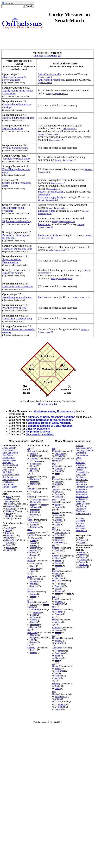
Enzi (59, 701)
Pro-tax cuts (44, 224)
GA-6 (30, 558)
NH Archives (82, 530)
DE (29, 517)
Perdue (31, 561)
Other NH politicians (80, 527)
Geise (58, 525)
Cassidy (31, 648)
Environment (82, 467)
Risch (30, 592)
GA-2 (30, 530)
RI (53, 617)
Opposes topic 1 (45, 77)
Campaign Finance (85, 450)
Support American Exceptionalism (12, 261)
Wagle (33, 620)
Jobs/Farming (82, 496)
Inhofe (55, 599)
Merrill (33, 471)
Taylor (58, 686)
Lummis (62, 704)
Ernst (30, 576)
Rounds (56, 638)
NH (54, 553)
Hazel (33, 566)
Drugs (79, 460)
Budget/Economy (84, 448)
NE (54, 545)
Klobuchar (84, 560)
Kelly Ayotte (8, 484)
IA (28, 574)
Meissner (59, 578)
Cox (45, 637)
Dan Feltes (8, 455)
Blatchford (35, 456)
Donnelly (9, 501)
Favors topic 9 (44, 194)
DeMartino (35, 527)
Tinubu (58, 633)
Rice (57, 474)
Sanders (82, 567)
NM (54, 581)
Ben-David (60, 707)
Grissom (34, 627)
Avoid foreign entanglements (17, 297)
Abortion (80, 445)
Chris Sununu (9, 450)
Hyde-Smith (12, 540)
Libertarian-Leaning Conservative (53, 411)
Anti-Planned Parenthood (51, 80)
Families (80, 470)
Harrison (59, 630)
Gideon (58, 469)
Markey (56, 451)
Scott (8, 530)
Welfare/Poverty (83, 513)
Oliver (58, 593)
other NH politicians (38, 429)
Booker (33, 642)
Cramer (9, 543)
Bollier (33, 615)
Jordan (33, 594)
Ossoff (36, 564)
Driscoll (58, 520)
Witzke (33, 525)
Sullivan (31, 451)
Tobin (33, 640)
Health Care (81, 484)
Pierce (33, 653)
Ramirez (59, 676)
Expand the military (13, 273)
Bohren (58, 507)
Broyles (58, 601)
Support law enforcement (51, 192)
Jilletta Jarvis (8, 458)
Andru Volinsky (9, 448)
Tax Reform (81, 506)
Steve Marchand (10, 465)
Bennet (83, 555)
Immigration (81, 489)
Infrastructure (82, 494)
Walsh (44, 505)
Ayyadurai (60, 456)
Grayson (34, 550)
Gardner (31, 497)
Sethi (57, 656)
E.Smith (59, 535)
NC (54, 528)
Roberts (35, 609)
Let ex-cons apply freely (51, 197)
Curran (33, 604)
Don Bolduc (8, 477)
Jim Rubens (8, 482)
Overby (58, 494)
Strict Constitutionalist (50, 74)
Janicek (58, 550)
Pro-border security (48, 235)
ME (54, 464)
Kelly (36, 492)
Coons (31, 520)
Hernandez (60, 671)
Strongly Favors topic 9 (48, 200)
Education (80, 462)
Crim (57, 661)
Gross (33, 453)
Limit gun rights (46, 211)
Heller (9, 513)
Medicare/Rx (82, 499)
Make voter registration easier (18, 286)
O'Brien (58, 565)
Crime (79, 458)
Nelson (9, 499)
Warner (56, 684)
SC (54, 625)
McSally (9, 528)
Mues (57, 522)
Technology (81, 509)
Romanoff (35, 509)
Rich (69, 593)
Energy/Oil (81, 465)
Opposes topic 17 (83, 297)
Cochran (10, 509)
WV (54, 692)
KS (29, 609)
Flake (8, 496)
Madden (34, 502)
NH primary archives (38, 432)
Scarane (34, 522)
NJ (54, 569)
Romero (59, 614)
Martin (58, 561)
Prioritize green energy (14, 308)
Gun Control (81, 482)
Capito (55, 694)
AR (29, 474)
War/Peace (81, 511)
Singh (58, 576)
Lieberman (35, 548)
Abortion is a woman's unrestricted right (14, 78)
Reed (55, 620)
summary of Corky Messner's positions (52, 417)
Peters (55, 479)
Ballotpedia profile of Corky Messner (50, 426)
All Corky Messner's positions (80, 521)
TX (54, 664)
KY (29, 630)
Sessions (34, 464)
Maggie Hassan (10, 460)
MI (53, 477)
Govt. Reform (82, 479)
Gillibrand (84, 564)
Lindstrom (35, 625)
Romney (10, 550)
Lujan (61, 584)
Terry (32, 571)
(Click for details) (48, 404)
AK (29, 449)
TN (54, 645)
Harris (33, 597)
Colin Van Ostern (10, 453)
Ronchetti (59, 586)
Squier (58, 484)
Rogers (33, 469)
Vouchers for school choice (16, 159)
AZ (29, 486)
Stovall (33, 553)
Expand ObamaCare (13, 128)
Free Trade (81, 475)
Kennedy (59, 458)
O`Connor (60, 453)
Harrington (35, 479)
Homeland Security (85, 487)
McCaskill (11, 506)
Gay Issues (81, 477)
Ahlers (58, 640)
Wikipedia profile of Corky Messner (49, 423)
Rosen (9, 545)
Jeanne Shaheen (10, 479)
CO (29, 494)
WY (54, 701)
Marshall (37, 612)
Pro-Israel (43, 297)
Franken (10, 504)
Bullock (58, 515)
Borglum (59, 643)
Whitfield (34, 481)
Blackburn (11, 547)
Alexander (57, 648)
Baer (32, 505)
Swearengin (60, 696)
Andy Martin (8, 470)
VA (54, 681)
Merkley (56, 609)
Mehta (58, 573)
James (58, 481)
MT (54, 510)
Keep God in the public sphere (18, 118)
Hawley (10, 538)
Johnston (34, 507)
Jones (34, 458)
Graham (34, 581)
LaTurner (34, 617)
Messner (59, 558)
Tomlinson (35, 569)
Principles (80, 501)
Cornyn (56, 666)
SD (54, 636)
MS (54, 500)
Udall (59, 581)
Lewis (58, 492)
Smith (9, 535)
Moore (33, 466)
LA (29, 645)
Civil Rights (81, 453)
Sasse (55, 548)
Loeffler (31, 535)
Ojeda (58, 699)
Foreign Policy (82, 472)
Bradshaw (60, 653)
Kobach (34, 622)
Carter (33, 545)
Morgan (34, 637)
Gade (57, 689)
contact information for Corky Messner (49, 420)
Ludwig (58, 709)
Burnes (33, 512)
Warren (83, 557)
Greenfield (35, 579)
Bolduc (58, 563)
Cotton (31, 477)
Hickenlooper (39, 500)
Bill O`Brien (8, 472)
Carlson (59, 497)
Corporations (82, 455)
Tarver (33, 543)
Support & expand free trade (17, 249)
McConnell (32, 633)
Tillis (54, 530)
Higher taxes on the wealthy (17, 221)
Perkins (34, 650)
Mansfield (59, 542)
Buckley (34, 555)
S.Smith (59, 537)
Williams (34, 514)
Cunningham (61, 533)
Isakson (31, 533)
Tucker (58, 540)
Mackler (59, 658)
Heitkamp (10, 511)
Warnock (35, 538)
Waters (58, 622)
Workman (59, 604)
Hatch (8, 518)
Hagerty (62, 651)
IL (28, 600)
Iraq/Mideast (82, 492)
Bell (57, 673)
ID (28, 589)
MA (54, 449)
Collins (33, 541)
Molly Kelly (7, 462)
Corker (9, 516)
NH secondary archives (40, 434)
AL (29, 458)
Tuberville (38, 461)
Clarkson (59, 591)
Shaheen (57, 556)
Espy (57, 505)
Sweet (58, 471)
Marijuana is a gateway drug (17, 319)
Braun (8, 533)
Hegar (58, 668)
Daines (56, 513)
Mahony (34, 484)
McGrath (34, 635)
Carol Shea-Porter (11, 475)
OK (54, 597)
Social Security (83, 504)
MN (54, 487)
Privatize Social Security (15, 148)
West (57, 678)
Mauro (33, 584)
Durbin (31, 602)
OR (54, 607)
